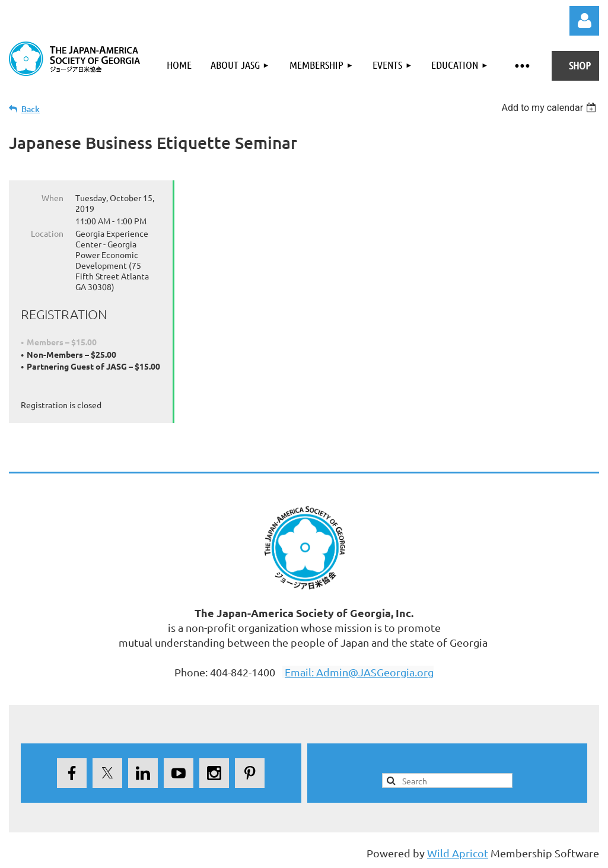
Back (31, 109)
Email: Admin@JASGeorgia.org (359, 672)
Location (47, 233)
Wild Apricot (458, 853)
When (52, 198)
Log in (584, 21)
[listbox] (550, 108)
